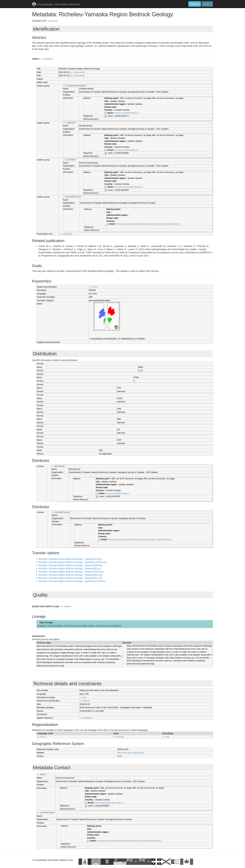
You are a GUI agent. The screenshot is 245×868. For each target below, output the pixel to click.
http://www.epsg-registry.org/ (131, 753)
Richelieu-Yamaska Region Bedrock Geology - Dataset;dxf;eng (69, 568)
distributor (60, 466)
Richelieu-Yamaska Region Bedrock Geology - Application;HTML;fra (72, 581)
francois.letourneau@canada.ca (128, 187)
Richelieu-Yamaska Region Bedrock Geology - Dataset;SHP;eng (70, 565)
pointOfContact (74, 197)
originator (71, 123)
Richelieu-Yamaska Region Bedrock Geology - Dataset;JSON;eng (71, 572)
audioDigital (67, 234)
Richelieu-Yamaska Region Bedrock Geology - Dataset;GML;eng (70, 575)
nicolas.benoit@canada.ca (126, 150)
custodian (71, 160)
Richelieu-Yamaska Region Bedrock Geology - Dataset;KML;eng (70, 578)
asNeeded (87, 718)
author (43, 774)
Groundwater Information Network (56, 5)
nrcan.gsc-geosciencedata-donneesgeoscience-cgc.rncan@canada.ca (148, 224)
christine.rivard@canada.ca (126, 113)
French (43, 737)
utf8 (84, 697)
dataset (67, 606)
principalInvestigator (76, 86)
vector (95, 287)
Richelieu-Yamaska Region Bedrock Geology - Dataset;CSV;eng (70, 559)
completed (48, 59)
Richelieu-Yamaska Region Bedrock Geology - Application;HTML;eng (72, 562)
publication (79, 72)
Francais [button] (195, 4)
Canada (120, 737)
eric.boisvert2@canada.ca (117, 493)
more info (53, 21)
